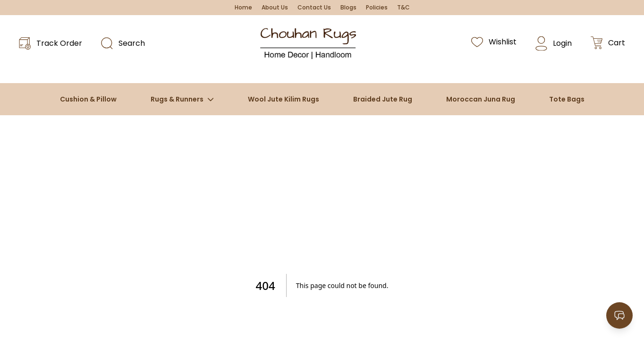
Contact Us (314, 8)
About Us (275, 8)
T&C (403, 8)
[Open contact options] (619, 315)
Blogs (348, 8)
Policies (377, 8)
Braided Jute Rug (383, 99)
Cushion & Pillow (88, 99)
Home (243, 8)
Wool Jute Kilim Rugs (284, 99)
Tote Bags (567, 99)
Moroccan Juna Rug (481, 99)
